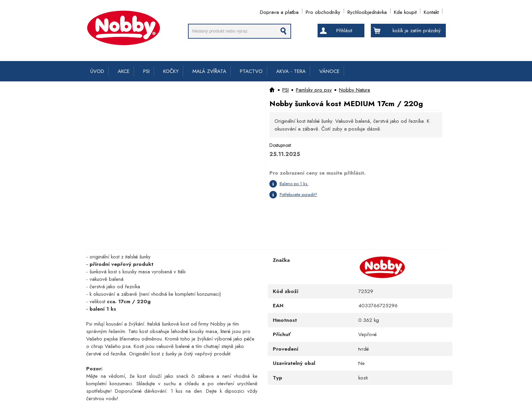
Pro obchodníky (323, 11)
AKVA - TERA (291, 71)
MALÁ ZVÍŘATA (209, 71)
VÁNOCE (329, 71)
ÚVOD (97, 71)
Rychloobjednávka (367, 11)
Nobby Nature (355, 90)
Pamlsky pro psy (314, 90)
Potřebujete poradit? (298, 194)
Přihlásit (344, 31)
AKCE (124, 71)
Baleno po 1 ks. (294, 184)
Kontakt (431, 11)
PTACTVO (251, 71)
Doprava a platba (279, 11)
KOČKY (171, 71)
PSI (146, 71)
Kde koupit (405, 11)
